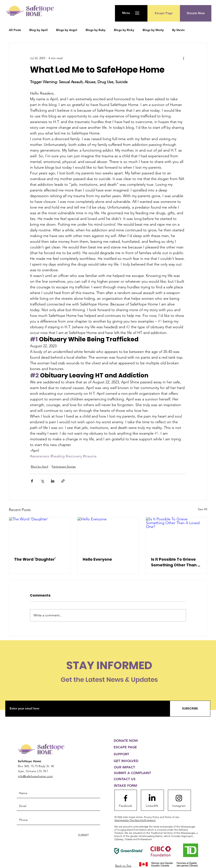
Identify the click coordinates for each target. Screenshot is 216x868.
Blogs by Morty (153, 30)
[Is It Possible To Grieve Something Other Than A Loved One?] (176, 534)
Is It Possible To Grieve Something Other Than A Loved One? (176, 562)
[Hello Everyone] (108, 534)
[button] (126, 13)
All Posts (15, 30)
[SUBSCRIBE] (190, 709)
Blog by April (38, 30)
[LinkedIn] (152, 798)
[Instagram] (179, 806)
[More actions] (184, 58)
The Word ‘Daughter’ (35, 559)
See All (202, 509)
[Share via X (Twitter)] (42, 481)
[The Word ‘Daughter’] (40, 534)
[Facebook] (126, 806)
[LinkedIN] (152, 806)
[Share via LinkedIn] (53, 481)
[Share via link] (63, 481)
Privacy (162, 817)
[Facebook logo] (126, 798)
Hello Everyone (97, 559)
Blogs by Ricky (124, 30)
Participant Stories (64, 467)
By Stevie (178, 30)
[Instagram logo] (179, 798)
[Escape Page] (164, 13)
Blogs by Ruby (96, 30)
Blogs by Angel (67, 30)
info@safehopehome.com (35, 776)
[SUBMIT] (83, 835)
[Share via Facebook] (32, 481)
